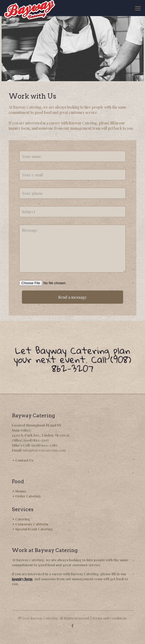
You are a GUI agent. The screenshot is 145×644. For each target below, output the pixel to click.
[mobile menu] (138, 8)
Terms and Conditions (109, 618)
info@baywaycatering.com (44, 450)
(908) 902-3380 (44, 445)
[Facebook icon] (73, 626)
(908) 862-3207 (36, 440)
